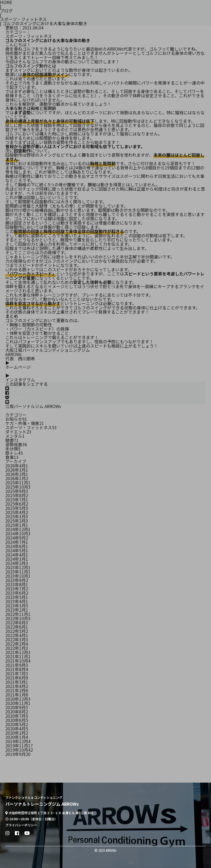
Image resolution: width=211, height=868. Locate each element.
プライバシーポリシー (21, 825)
